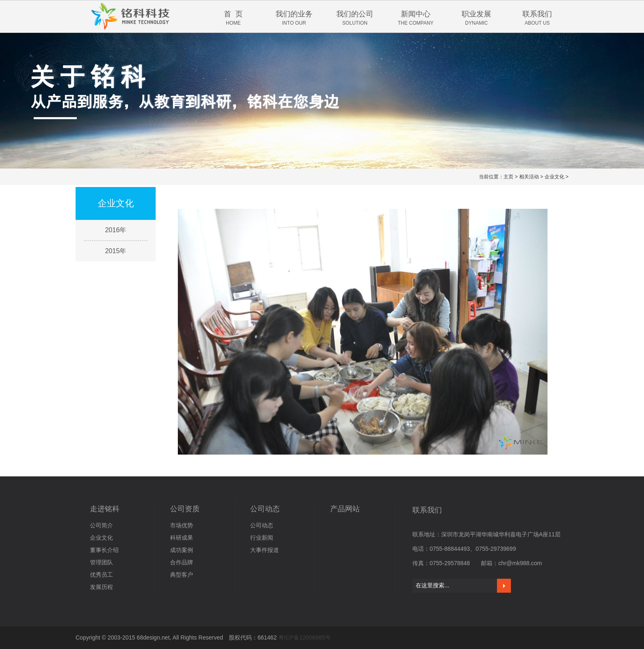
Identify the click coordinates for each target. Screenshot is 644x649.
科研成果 (182, 538)
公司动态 (265, 509)
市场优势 (182, 525)
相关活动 (529, 177)
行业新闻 (262, 538)
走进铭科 (105, 509)
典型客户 (182, 575)
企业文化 (554, 177)
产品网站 (345, 509)
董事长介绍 (104, 550)
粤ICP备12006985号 (305, 637)
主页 (508, 177)
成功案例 (182, 550)
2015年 (116, 251)
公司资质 (185, 509)
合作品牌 (182, 562)
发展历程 (101, 587)
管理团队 (101, 562)
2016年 (116, 230)
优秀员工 (101, 575)
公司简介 (101, 525)
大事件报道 (264, 550)
